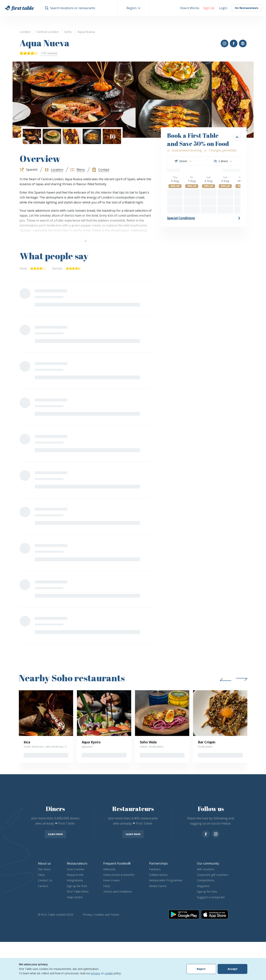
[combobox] (183, 161)
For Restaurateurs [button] (247, 8)
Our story (44, 869)
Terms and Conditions (118, 892)
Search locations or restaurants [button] (73, 8)
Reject (201, 969)
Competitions (206, 880)
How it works (76, 869)
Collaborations (158, 875)
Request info (75, 875)
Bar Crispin (207, 742)
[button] (134, 8)
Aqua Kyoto (91, 742)
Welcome (109, 869)
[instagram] (216, 834)
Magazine (203, 886)
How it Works (190, 8)
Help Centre (75, 897)
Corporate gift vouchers (213, 875)
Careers (43, 886)
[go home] (19, 8)
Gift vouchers (206, 869)
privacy (96, 973)
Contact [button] (104, 170)
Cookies (99, 914)
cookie (109, 973)
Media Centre (158, 886)
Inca (27, 742)
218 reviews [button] (49, 53)
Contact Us (45, 880)
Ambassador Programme (166, 880)
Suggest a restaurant (211, 897)
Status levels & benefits (119, 875)
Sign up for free (77, 886)
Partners (155, 869)
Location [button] (57, 170)
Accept (232, 969)
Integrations (75, 880)
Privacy (88, 914)
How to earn (111, 880)
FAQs (41, 875)
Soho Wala (148, 742)
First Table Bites (78, 892)
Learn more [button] (55, 834)
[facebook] (206, 834)
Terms (115, 914)
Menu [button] (81, 170)
